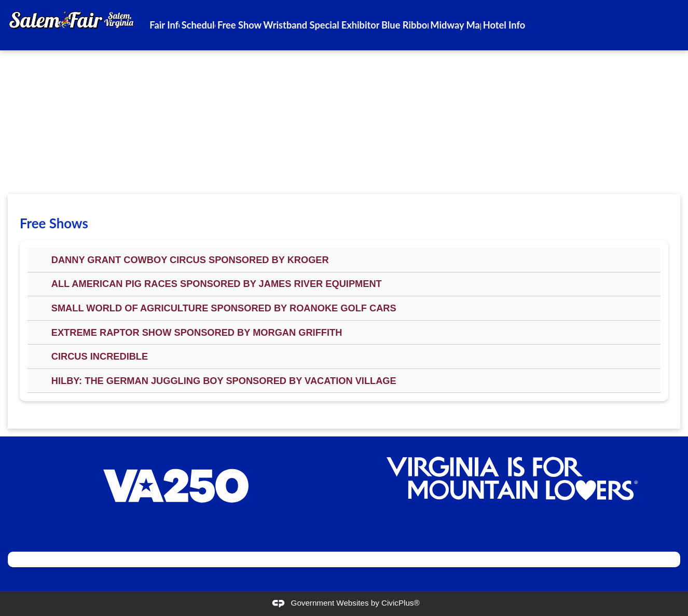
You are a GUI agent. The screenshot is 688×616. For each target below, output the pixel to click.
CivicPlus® (401, 603)
